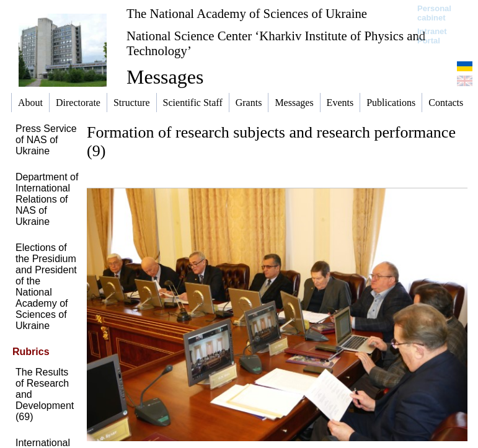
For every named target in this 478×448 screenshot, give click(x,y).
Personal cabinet (434, 13)
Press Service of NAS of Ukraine (46, 140)
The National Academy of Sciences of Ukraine (247, 13)
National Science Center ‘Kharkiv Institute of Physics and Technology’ (276, 43)
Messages (165, 77)
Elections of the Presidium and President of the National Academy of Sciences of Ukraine (46, 287)
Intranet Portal (432, 36)
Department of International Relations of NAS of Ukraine (47, 199)
